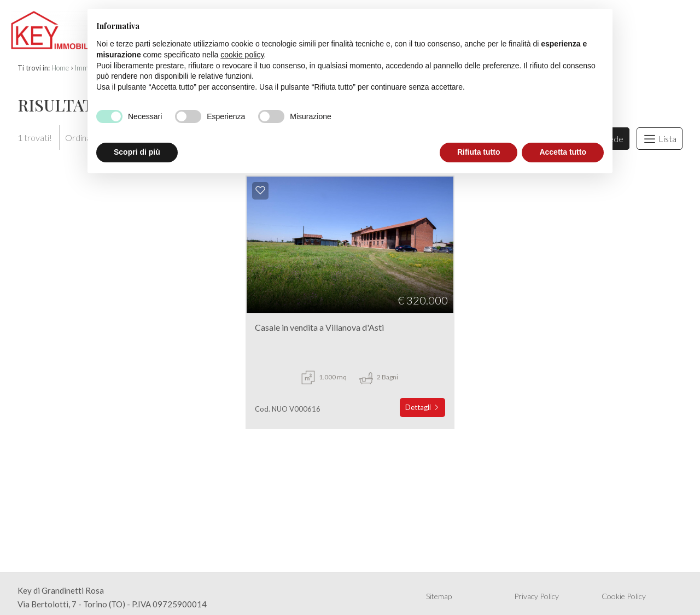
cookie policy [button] (242, 55)
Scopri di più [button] (137, 152)
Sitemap (439, 596)
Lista (660, 139)
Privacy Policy (536, 596)
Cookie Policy (624, 596)
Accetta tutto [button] (563, 152)
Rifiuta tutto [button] (479, 152)
